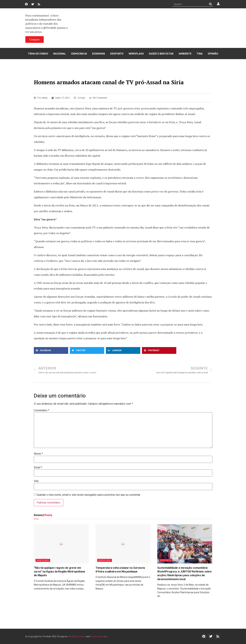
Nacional (60, 54)
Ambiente (185, 54)
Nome (38, 454)
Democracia (79, 54)
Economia (99, 54)
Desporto (117, 54)
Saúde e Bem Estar (161, 54)
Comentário (42, 410)
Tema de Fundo (38, 54)
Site (36, 481)
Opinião (213, 54)
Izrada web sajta (99, 636)
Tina (200, 54)
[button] (51, 350)
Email (38, 467)
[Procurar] (210, 4)
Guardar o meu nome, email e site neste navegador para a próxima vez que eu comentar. (89, 495)
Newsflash (136, 54)
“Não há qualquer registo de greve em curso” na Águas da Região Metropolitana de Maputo (60, 572)
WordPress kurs (77, 636)
